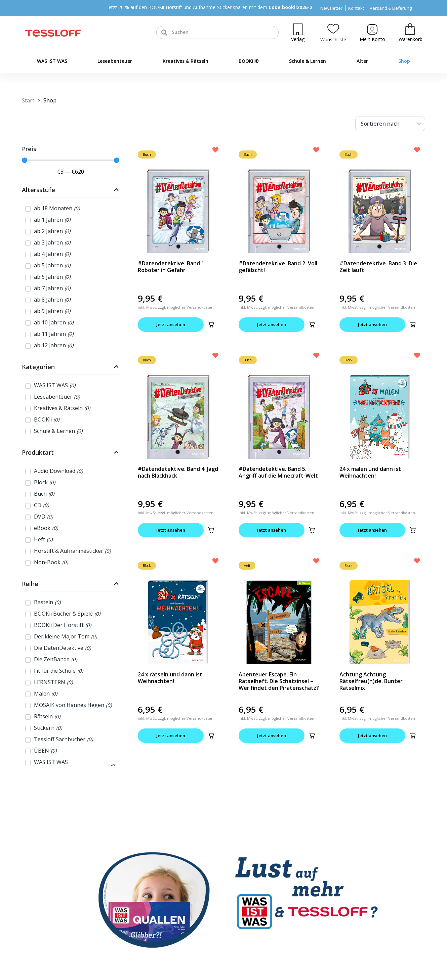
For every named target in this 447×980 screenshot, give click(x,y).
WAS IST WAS (52, 61)
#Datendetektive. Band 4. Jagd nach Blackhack (178, 472)
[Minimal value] (71, 160)
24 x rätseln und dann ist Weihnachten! (170, 678)
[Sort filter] (390, 124)
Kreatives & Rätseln (186, 61)
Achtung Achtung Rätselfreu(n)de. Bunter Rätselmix (371, 681)
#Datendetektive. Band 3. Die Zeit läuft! (378, 267)
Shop (404, 61)
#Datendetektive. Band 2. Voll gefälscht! (278, 267)
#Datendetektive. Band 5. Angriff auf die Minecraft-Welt (278, 472)
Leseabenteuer (115, 61)
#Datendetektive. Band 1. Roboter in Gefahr (172, 267)
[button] (211, 324)
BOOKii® (249, 61)
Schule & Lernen (308, 61)
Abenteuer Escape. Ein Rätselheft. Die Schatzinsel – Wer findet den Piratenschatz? (279, 681)
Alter (362, 61)
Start (28, 100)
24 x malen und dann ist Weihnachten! (370, 472)
